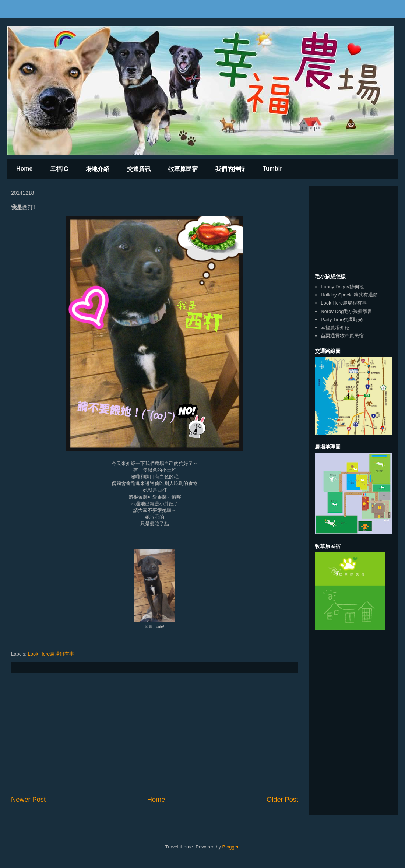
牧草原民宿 (183, 169)
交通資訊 (139, 169)
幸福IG (59, 169)
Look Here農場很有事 (51, 654)
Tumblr (272, 168)
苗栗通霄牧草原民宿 (342, 336)
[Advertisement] (155, 734)
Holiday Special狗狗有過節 (349, 295)
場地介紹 (98, 169)
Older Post (282, 800)
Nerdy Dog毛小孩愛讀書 (346, 311)
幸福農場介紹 (335, 328)
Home (24, 168)
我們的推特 (230, 169)
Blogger (230, 847)
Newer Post (28, 800)
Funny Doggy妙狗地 (342, 287)
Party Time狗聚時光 (342, 319)
